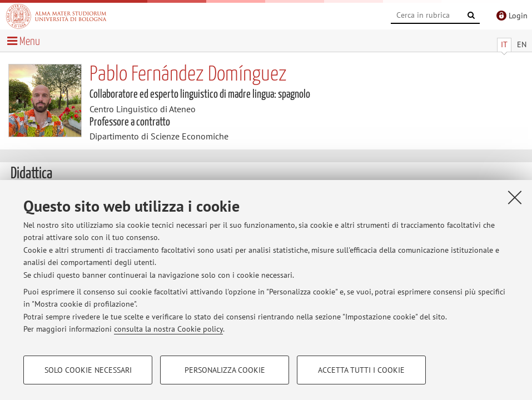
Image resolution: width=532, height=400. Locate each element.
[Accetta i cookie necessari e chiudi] (515, 197)
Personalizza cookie (225, 370)
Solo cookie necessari (88, 370)
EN (522, 44)
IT (504, 44)
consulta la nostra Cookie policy (168, 329)
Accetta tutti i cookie (361, 370)
